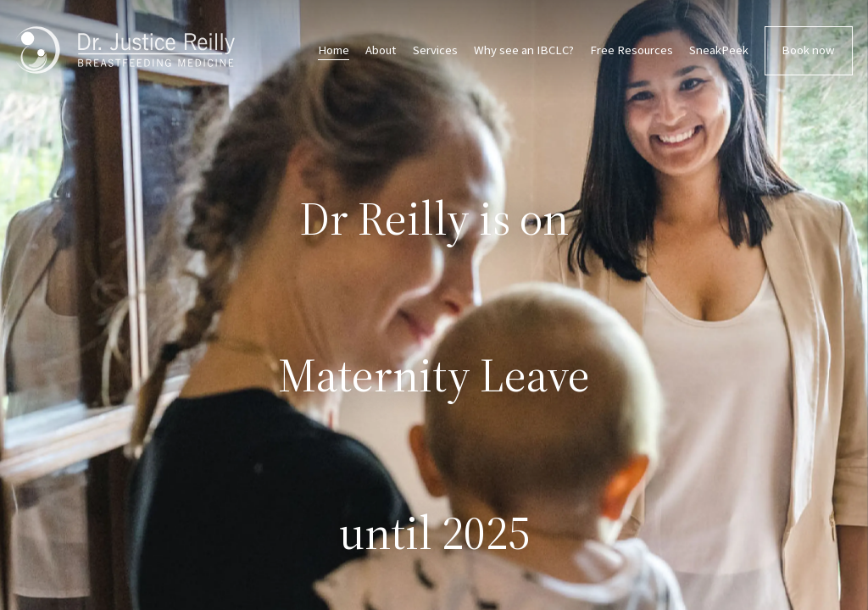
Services (435, 50)
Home (334, 50)
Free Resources (632, 50)
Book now (808, 50)
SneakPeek (719, 50)
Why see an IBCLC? (524, 50)
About (381, 50)
